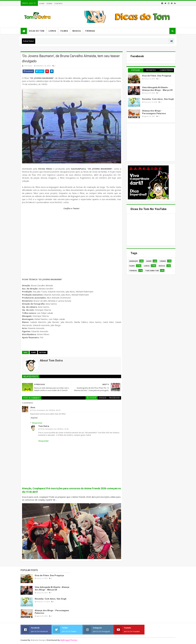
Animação (134, 261)
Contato (59, 4)
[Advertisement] (148, 142)
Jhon (33, 407)
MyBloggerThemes (69, 640)
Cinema (163, 261)
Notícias (43, 352)
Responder (34, 418)
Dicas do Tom (37, 31)
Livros (52, 31)
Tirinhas (90, 31)
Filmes (64, 31)
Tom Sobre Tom (152, 271)
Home (42, 4)
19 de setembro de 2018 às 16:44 (54, 429)
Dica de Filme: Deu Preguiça (157, 76)
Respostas (37, 423)
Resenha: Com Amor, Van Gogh (158, 99)
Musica (77, 31)
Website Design (38, 640)
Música (162, 266)
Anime (149, 261)
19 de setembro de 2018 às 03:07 (46, 410)
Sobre (49, 4)
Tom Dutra (44, 426)
